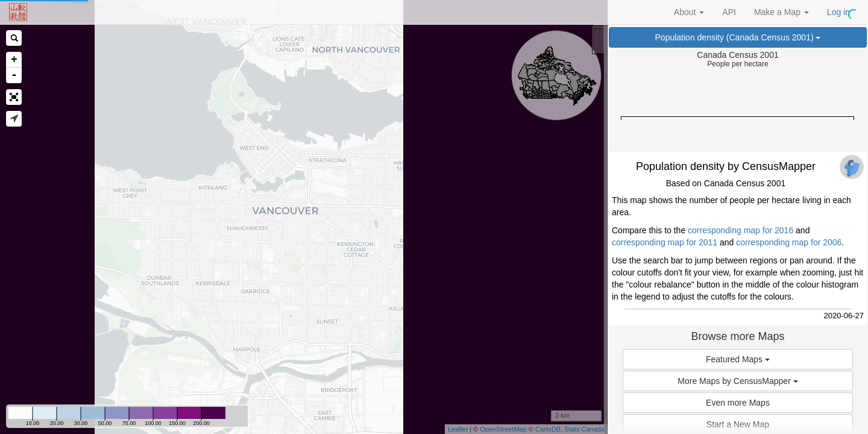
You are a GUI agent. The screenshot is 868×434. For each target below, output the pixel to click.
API (729, 12)
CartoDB (548, 429)
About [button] (689, 12)
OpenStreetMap (503, 429)
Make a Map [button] (782, 12)
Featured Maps (738, 359)
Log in (838, 12)
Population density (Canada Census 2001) (738, 37)
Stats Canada (584, 429)
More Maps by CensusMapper (737, 381)
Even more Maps (738, 403)
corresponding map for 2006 (789, 242)
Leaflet (458, 429)
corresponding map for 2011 (665, 242)
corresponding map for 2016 (741, 230)
